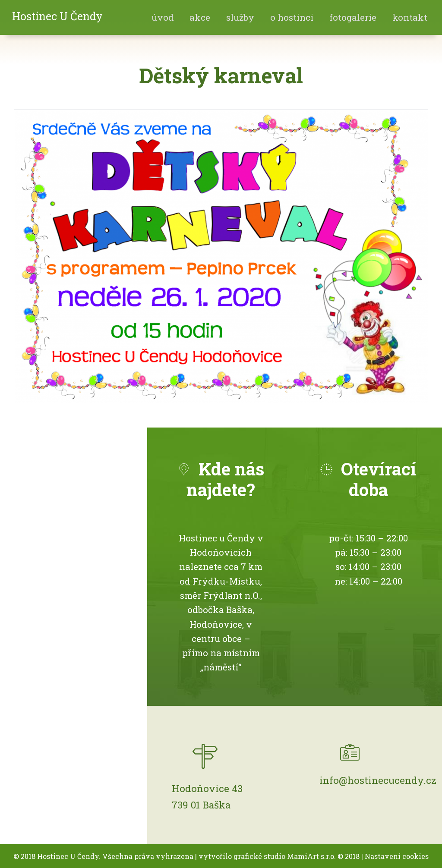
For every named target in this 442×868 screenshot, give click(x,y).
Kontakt (410, 17)
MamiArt (303, 856)
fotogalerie (353, 17)
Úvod (163, 17)
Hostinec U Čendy (57, 16)
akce (200, 17)
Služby (240, 17)
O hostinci (292, 17)
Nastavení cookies (397, 856)
